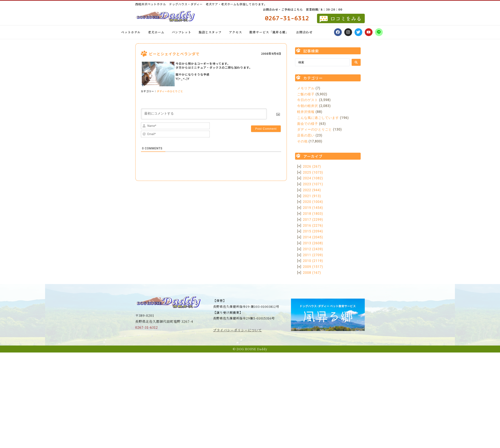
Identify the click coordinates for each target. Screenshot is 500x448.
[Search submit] (356, 62)
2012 (313, 249)
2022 (312, 190)
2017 (313, 220)
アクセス (235, 32)
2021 (312, 196)
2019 (313, 208)
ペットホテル (131, 32)
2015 (313, 231)
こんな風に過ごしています (318, 118)
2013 (313, 243)
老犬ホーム (156, 32)
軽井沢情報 (306, 112)
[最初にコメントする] (204, 114)
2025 (313, 172)
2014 (313, 237)
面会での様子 (308, 124)
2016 (313, 226)
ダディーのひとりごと (170, 91)
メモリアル (306, 88)
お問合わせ (304, 32)
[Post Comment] (266, 129)
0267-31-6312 (147, 327)
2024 (313, 178)
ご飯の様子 (306, 94)
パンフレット (181, 32)
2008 (312, 273)
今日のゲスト (308, 100)
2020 (313, 202)
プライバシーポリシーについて (237, 330)
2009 (313, 267)
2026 (312, 167)
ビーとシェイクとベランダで (174, 54)
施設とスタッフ (210, 32)
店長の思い (306, 135)
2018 (313, 214)
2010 (313, 261)
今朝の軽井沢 (308, 106)
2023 (313, 184)
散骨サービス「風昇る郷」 (269, 32)
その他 (302, 141)
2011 (313, 255)
